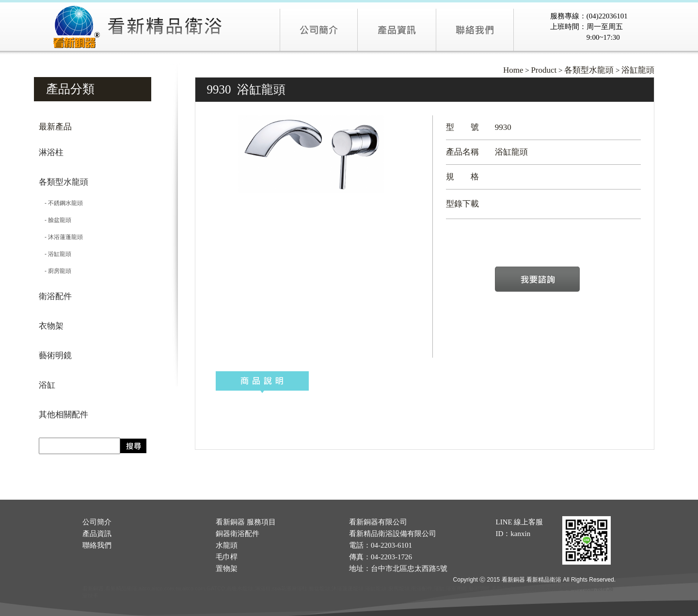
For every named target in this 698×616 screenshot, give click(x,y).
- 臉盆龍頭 (55, 220)
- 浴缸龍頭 (55, 254)
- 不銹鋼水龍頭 (61, 203)
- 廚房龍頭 (55, 271)
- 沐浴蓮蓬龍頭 (61, 237)
